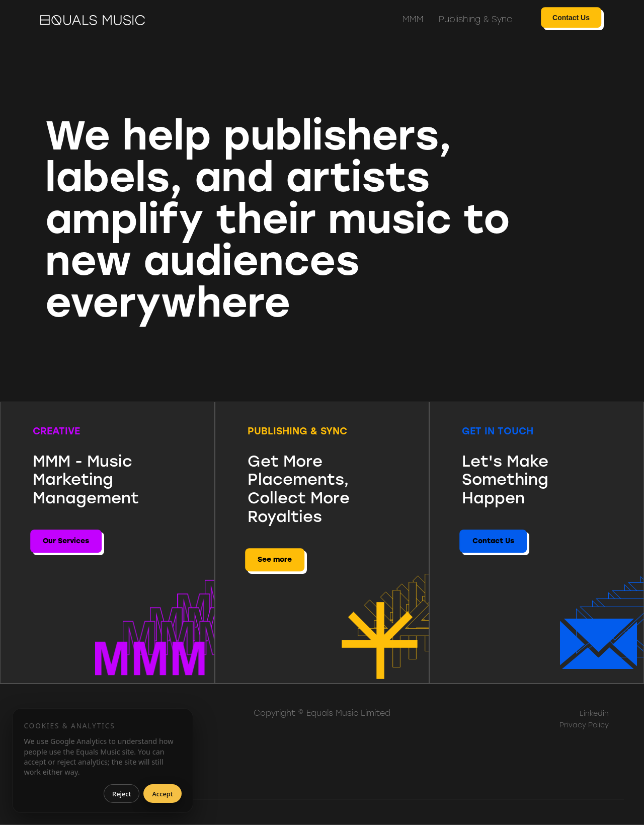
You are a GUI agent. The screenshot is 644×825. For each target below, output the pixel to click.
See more (275, 559)
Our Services (66, 541)
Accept (162, 794)
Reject (122, 794)
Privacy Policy (584, 725)
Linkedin (594, 714)
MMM (413, 19)
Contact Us (571, 18)
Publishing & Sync (475, 19)
